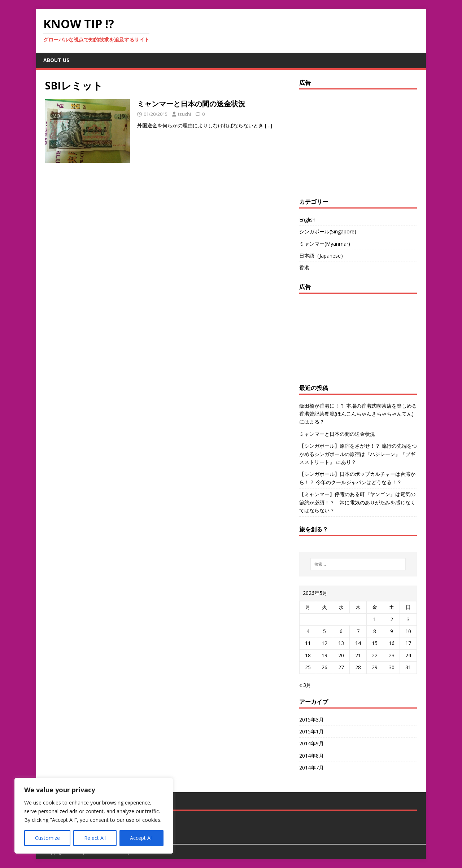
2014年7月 (311, 768)
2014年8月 (311, 756)
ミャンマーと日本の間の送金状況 (191, 104)
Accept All (141, 838)
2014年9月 (311, 743)
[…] (269, 125)
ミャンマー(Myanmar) (325, 244)
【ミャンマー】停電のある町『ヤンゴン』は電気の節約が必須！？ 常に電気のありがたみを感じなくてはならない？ (357, 502)
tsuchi (184, 114)
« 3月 (305, 685)
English (307, 220)
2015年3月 (311, 720)
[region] (94, 816)
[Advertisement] (344, 142)
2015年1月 (311, 731)
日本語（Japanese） (322, 256)
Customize (47, 838)
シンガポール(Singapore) (328, 231)
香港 (304, 268)
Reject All (95, 838)
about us (56, 60)
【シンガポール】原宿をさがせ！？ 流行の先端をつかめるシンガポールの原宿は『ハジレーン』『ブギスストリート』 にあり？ (358, 454)
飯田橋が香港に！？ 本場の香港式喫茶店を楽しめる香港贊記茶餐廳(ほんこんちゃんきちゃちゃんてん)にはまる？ (358, 414)
